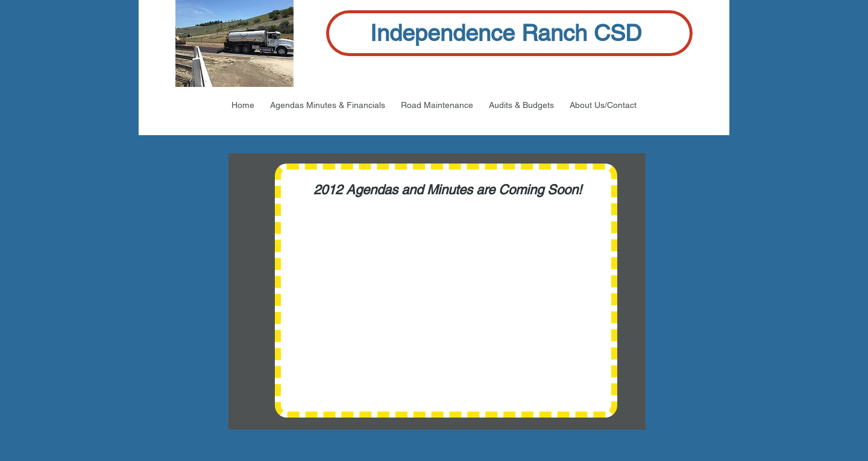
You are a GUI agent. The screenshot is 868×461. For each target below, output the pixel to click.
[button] (328, 105)
